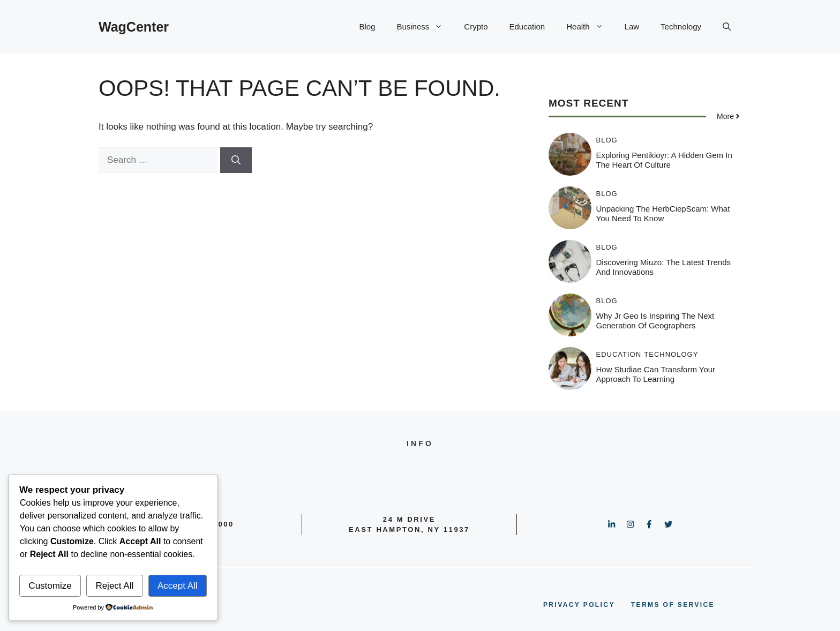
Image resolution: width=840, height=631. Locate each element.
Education (527, 27)
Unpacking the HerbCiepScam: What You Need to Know (663, 213)
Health (590, 27)
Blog (367, 27)
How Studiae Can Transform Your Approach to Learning (656, 374)
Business (425, 27)
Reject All (114, 586)
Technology (681, 27)
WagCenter (134, 27)
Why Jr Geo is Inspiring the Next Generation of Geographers (655, 321)
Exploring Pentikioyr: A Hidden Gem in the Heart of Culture (664, 160)
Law (632, 27)
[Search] (236, 160)
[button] (727, 27)
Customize (50, 586)
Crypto (476, 27)
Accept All (178, 586)
